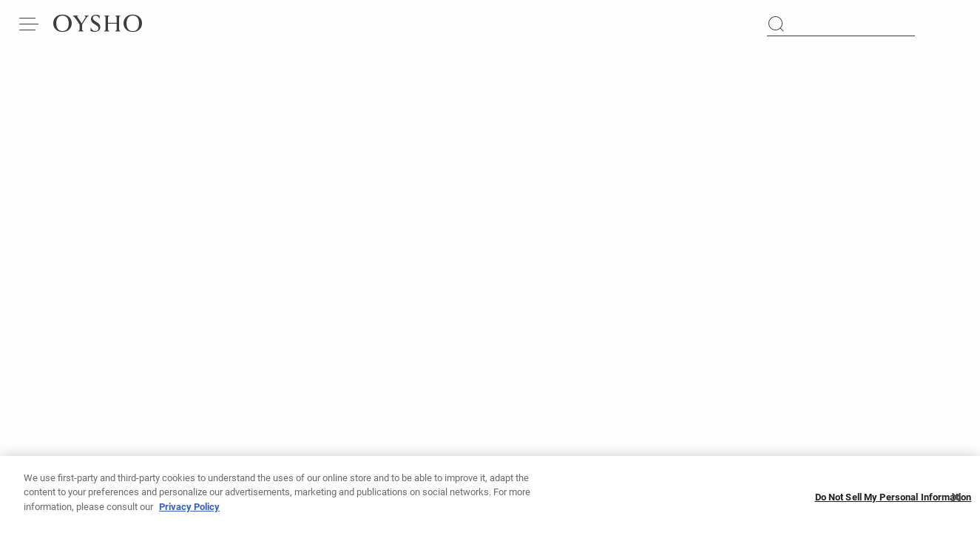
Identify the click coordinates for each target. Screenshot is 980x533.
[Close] (956, 502)
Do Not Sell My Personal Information (893, 502)
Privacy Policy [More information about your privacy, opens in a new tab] (189, 512)
